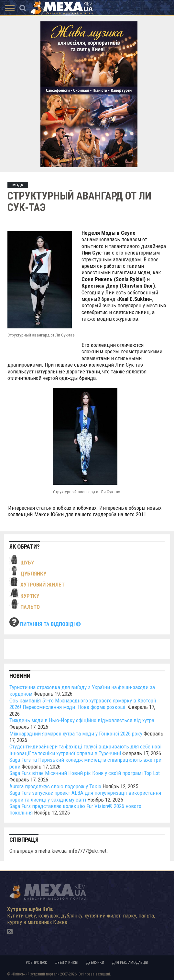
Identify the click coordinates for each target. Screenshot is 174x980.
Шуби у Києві (66, 963)
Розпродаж (36, 963)
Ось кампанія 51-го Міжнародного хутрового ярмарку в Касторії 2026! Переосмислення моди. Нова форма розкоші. (83, 704)
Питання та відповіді (50, 624)
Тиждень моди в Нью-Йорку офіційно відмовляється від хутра (82, 720)
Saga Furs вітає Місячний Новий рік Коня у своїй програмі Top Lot (85, 773)
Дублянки (95, 963)
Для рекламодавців (130, 963)
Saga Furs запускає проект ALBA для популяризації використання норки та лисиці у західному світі (85, 796)
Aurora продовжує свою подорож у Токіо (55, 786)
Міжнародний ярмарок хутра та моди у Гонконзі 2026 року (76, 734)
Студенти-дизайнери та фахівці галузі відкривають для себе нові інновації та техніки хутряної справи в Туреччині (85, 750)
